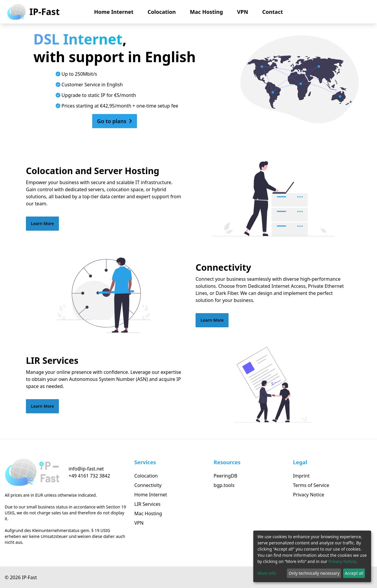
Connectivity (148, 485)
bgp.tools (224, 485)
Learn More (42, 223)
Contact (272, 12)
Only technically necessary (314, 573)
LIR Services (147, 504)
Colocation (162, 12)
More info (267, 573)
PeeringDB (225, 476)
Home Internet (114, 12)
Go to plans (115, 121)
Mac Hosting (206, 12)
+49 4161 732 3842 (89, 476)
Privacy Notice (309, 495)
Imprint (301, 476)
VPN (243, 12)
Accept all (354, 573)
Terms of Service (311, 485)
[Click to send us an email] (89, 469)
